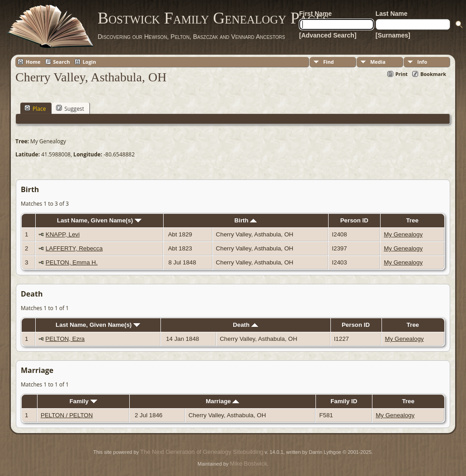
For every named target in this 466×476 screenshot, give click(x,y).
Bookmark (433, 74)
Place (35, 108)
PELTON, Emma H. (72, 262)
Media (378, 62)
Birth (246, 220)
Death (245, 325)
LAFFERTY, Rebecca (74, 248)
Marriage (222, 401)
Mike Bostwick (249, 464)
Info (422, 62)
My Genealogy (403, 234)
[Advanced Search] (328, 35)
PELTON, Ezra (65, 339)
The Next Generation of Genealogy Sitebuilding (202, 452)
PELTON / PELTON (67, 415)
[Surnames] (393, 35)
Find (329, 62)
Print (402, 74)
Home (33, 62)
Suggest (70, 108)
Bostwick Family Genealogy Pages (213, 18)
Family (83, 401)
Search (62, 62)
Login (89, 62)
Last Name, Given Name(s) (99, 220)
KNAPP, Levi (63, 234)
